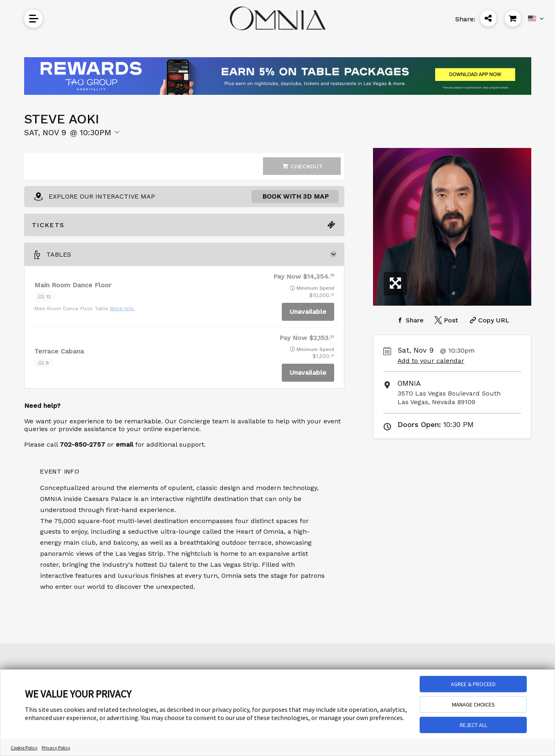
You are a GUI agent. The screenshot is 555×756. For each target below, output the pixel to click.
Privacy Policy (56, 748)
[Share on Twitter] (445, 320)
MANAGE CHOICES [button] (473, 705)
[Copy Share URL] (489, 320)
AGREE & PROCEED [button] (473, 684)
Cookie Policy (24, 748)
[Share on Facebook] (409, 320)
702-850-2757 (82, 444)
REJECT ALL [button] (473, 725)
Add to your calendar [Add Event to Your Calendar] (431, 361)
